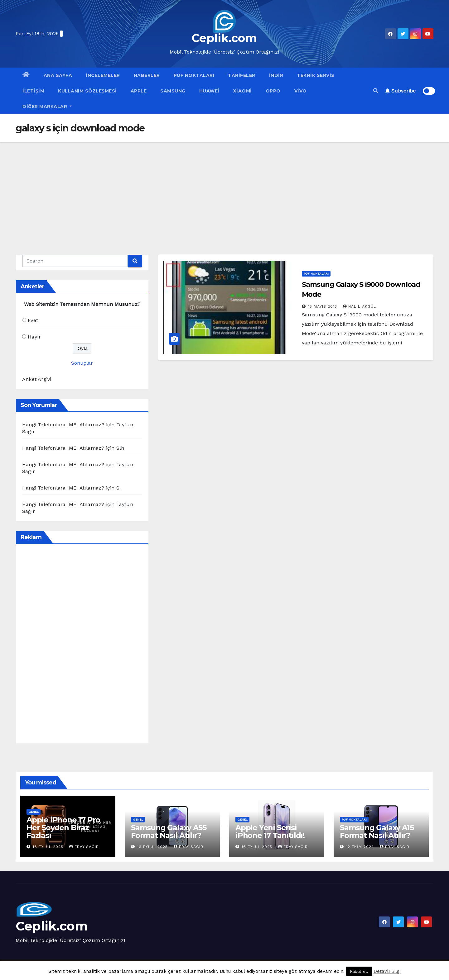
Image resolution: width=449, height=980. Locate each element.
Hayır (34, 337)
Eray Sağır (84, 847)
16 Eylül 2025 (49, 847)
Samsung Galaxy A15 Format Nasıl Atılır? (377, 831)
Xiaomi (243, 91)
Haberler (147, 75)
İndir (276, 75)
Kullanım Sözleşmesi (87, 91)
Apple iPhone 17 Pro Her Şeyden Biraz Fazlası (63, 828)
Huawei (209, 91)
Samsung (173, 91)
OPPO (273, 91)
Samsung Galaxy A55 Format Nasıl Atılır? (169, 831)
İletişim (33, 91)
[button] (376, 91)
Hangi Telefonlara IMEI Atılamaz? (63, 425)
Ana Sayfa (58, 75)
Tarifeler (242, 75)
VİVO (301, 91)
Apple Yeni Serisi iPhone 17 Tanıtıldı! (270, 831)
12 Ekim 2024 (361, 847)
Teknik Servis (316, 75)
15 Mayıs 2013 (323, 306)
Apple (139, 91)
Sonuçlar (82, 363)
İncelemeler (103, 75)
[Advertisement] (224, 189)
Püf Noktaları (194, 75)
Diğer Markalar (47, 107)
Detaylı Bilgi (387, 971)
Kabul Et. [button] (359, 971)
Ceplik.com (224, 38)
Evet (33, 320)
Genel (34, 812)
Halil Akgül (360, 306)
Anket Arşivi (37, 379)
